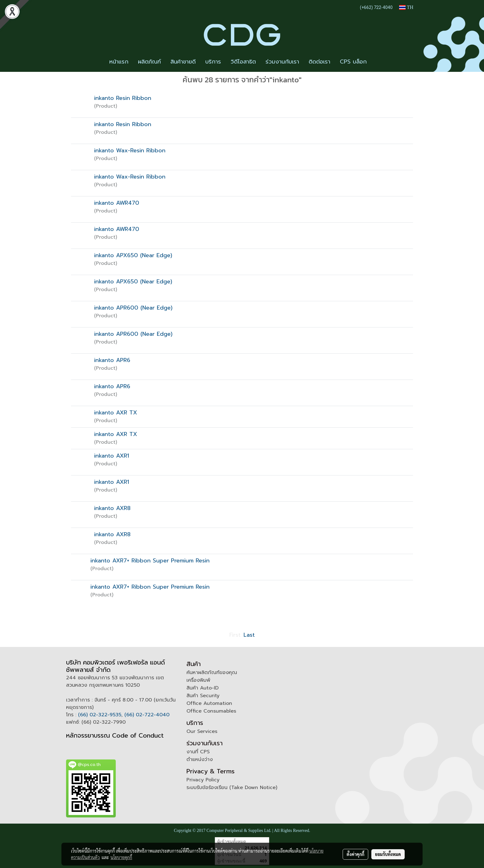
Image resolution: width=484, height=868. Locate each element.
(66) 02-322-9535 (100, 715)
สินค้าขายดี (183, 62)
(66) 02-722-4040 (147, 715)
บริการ (213, 62)
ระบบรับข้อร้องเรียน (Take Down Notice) (232, 788)
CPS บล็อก (353, 62)
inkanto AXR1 (112, 456)
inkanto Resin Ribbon (123, 98)
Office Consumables (211, 711)
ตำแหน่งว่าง (200, 759)
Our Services (202, 731)
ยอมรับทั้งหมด (388, 854)
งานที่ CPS (198, 752)
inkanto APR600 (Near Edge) (133, 308)
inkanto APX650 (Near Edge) (133, 255)
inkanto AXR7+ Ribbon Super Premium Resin (150, 561)
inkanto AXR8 (112, 508)
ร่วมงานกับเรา (282, 62)
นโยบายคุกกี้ (121, 857)
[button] (377, 62)
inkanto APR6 (112, 360)
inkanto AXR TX (116, 413)
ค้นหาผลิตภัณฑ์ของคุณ (212, 673)
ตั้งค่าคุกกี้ (355, 854)
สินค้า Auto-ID (202, 688)
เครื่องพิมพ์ (198, 680)
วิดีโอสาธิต (243, 62)
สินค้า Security (203, 696)
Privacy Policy (203, 780)
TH (406, 7)
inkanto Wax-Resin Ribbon (130, 150)
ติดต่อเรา (319, 62)
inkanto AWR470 (117, 203)
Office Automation (209, 703)
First (235, 635)
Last (249, 635)
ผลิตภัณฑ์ (149, 62)
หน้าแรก (119, 62)
